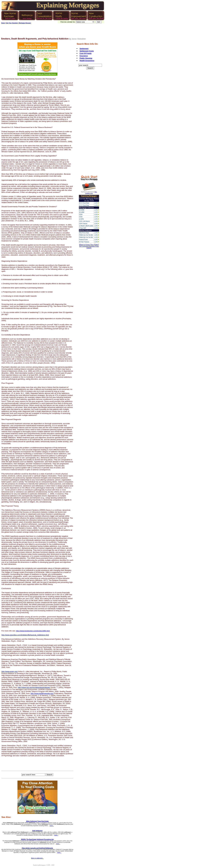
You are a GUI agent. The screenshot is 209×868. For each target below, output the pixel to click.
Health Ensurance (87, 61)
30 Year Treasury (84, 242)
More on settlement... (37, 858)
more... (52, 826)
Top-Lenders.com (91, 193)
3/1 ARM (82, 212)
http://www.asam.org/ (10, 671)
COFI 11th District (84, 221)
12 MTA (81, 219)
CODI (81, 215)
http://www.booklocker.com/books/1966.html (33, 631)
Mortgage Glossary (25, 23)
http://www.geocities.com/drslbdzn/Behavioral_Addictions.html (25, 635)
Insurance (84, 56)
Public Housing (86, 58)
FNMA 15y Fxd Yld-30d (86, 235)
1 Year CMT (83, 228)
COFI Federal (83, 224)
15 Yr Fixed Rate (84, 205)
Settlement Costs (87, 51)
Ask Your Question (12, 23)
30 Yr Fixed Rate (84, 203)
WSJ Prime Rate (84, 233)
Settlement (84, 49)
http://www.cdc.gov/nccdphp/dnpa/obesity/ (34, 687)
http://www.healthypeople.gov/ (42, 693)
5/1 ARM (82, 210)
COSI (81, 217)
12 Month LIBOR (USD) (86, 226)
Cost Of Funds (86, 53)
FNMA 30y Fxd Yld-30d (86, 237)
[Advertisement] (50, 32)
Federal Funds (83, 240)
